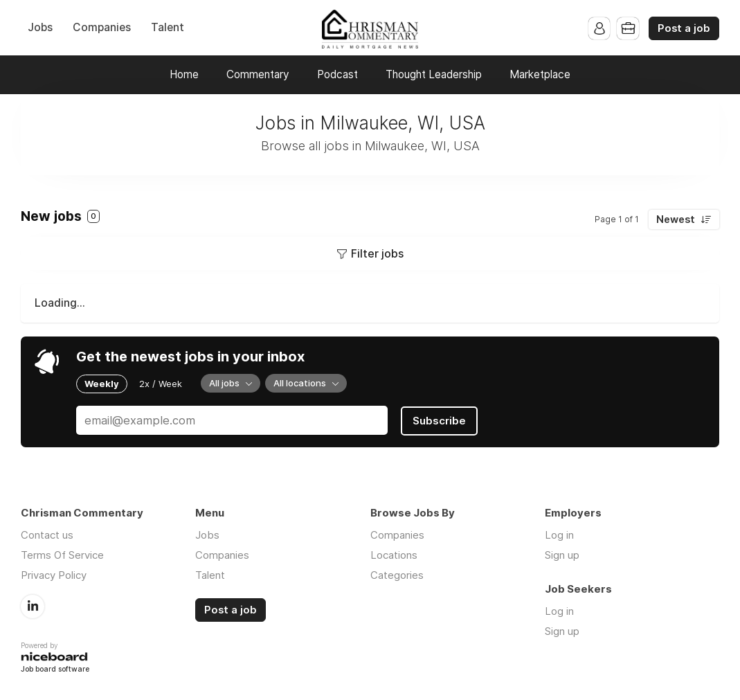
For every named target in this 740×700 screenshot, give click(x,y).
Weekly (102, 384)
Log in (559, 534)
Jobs (40, 27)
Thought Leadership (434, 74)
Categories (397, 574)
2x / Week (161, 384)
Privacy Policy (54, 574)
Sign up (562, 554)
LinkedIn (33, 605)
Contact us (47, 534)
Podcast (337, 74)
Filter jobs (377, 253)
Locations (394, 554)
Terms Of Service (62, 554)
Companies (102, 27)
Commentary (258, 74)
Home (184, 74)
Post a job (684, 28)
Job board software (55, 668)
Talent (168, 27)
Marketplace (540, 74)
